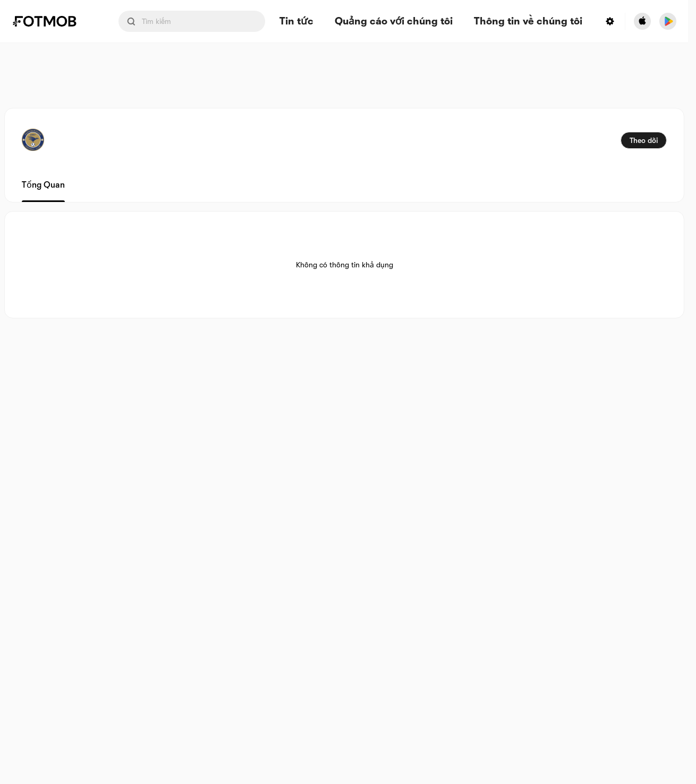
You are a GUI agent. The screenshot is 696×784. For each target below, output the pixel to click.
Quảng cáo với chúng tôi (394, 22)
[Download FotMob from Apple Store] (642, 21)
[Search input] (192, 21)
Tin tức (296, 22)
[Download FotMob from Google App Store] (668, 21)
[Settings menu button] (610, 21)
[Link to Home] (52, 21)
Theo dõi (644, 140)
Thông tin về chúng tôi (528, 22)
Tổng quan (43, 185)
